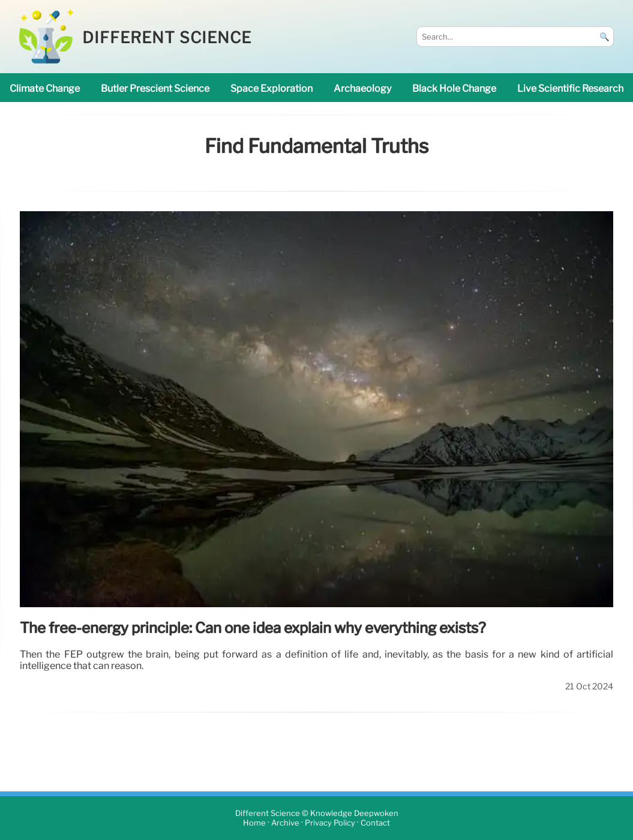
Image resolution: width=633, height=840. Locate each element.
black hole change (454, 88)
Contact (375, 823)
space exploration (271, 88)
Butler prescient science (155, 88)
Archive (285, 823)
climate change (45, 88)
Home (254, 823)
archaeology (362, 88)
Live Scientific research (570, 88)
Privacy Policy (330, 823)
